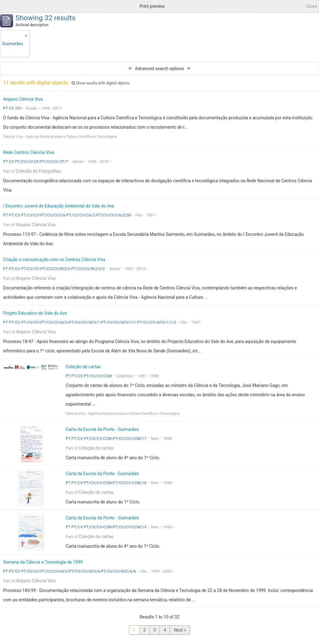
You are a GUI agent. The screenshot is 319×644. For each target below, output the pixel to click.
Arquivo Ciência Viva (23, 99)
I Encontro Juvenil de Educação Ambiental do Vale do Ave (59, 206)
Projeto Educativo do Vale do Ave (35, 313)
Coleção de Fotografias (38, 171)
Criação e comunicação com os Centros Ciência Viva (54, 260)
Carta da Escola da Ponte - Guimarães (102, 429)
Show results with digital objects (101, 83)
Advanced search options (159, 69)
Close (312, 6)
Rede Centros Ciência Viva (29, 152)
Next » (180, 630)
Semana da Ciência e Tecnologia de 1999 (43, 562)
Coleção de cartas (83, 367)
